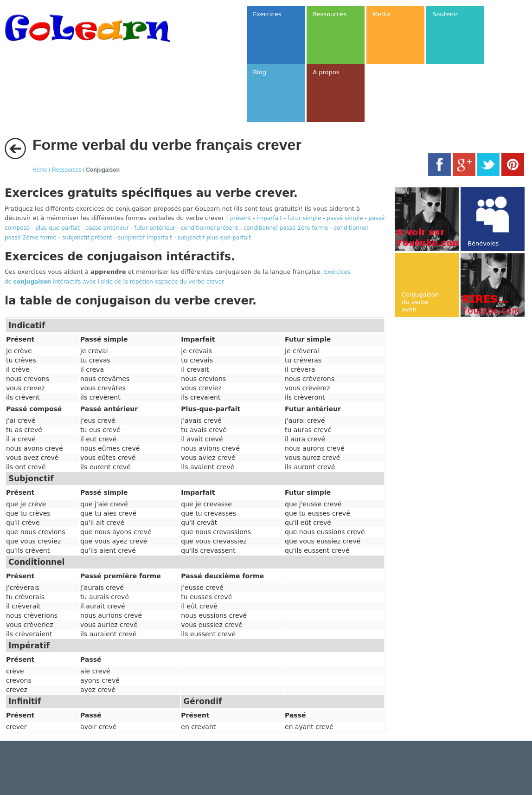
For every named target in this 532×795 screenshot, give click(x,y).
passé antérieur (107, 228)
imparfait (269, 218)
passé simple (345, 218)
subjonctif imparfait (145, 238)
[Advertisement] (463, 385)
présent (241, 218)
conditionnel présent (209, 228)
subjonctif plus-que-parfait (214, 238)
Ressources (67, 170)
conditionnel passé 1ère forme (286, 228)
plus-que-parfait (58, 228)
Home (40, 170)
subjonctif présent (87, 238)
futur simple (304, 218)
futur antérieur (155, 228)
